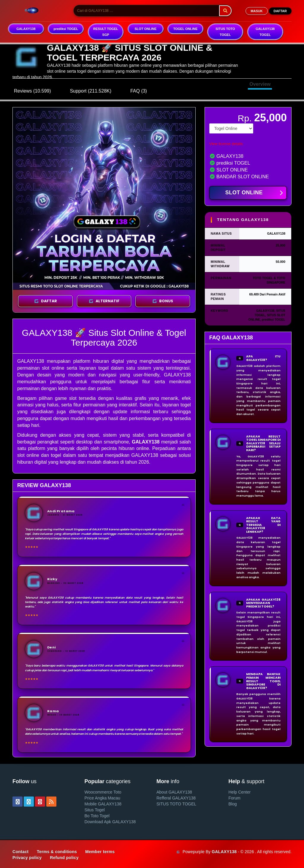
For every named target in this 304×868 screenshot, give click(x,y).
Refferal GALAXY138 (176, 798)
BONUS (163, 301)
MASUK (256, 11)
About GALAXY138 (174, 792)
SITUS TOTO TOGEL (225, 32)
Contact (20, 852)
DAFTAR (280, 11)
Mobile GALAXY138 (103, 804)
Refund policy (64, 858)
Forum (235, 798)
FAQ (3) (139, 91)
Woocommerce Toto (103, 792)
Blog (233, 804)
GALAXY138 (26, 29)
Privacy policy (27, 858)
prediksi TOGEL (66, 29)
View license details (226, 144)
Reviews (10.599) (33, 91)
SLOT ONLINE (145, 29)
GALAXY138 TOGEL (265, 32)
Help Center (240, 792)
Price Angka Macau (103, 798)
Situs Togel (95, 810)
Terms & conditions (57, 852)
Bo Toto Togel (97, 816)
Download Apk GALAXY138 (110, 822)
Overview (260, 84)
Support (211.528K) (91, 91)
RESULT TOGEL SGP (106, 32)
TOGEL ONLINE (185, 29)
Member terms (100, 852)
